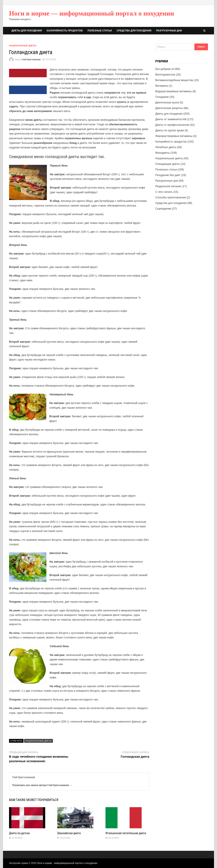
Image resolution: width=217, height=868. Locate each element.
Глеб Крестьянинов (31, 59)
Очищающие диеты (167, 164)
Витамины (162, 86)
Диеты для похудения (27, 31)
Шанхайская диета (69, 833)
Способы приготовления (171, 197)
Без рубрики (163, 69)
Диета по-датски (19, 833)
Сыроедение (163, 209)
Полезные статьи (100, 31)
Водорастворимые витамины (173, 91)
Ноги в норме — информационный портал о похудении (92, 13)
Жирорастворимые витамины (174, 136)
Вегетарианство (165, 75)
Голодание (162, 97)
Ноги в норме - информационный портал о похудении (67, 863)
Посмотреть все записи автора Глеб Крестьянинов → (42, 785)
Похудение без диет (168, 175)
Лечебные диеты (166, 147)
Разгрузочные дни (169, 31)
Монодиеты (162, 153)
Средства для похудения (134, 31)
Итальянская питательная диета (126, 833)
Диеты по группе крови (170, 130)
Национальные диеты (23, 46)
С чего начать (164, 192)
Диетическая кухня (167, 102)
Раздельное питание (168, 186)
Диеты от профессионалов (172, 125)
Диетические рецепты (169, 108)
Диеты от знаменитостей (171, 119)
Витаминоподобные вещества (174, 80)
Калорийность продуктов (65, 31)
